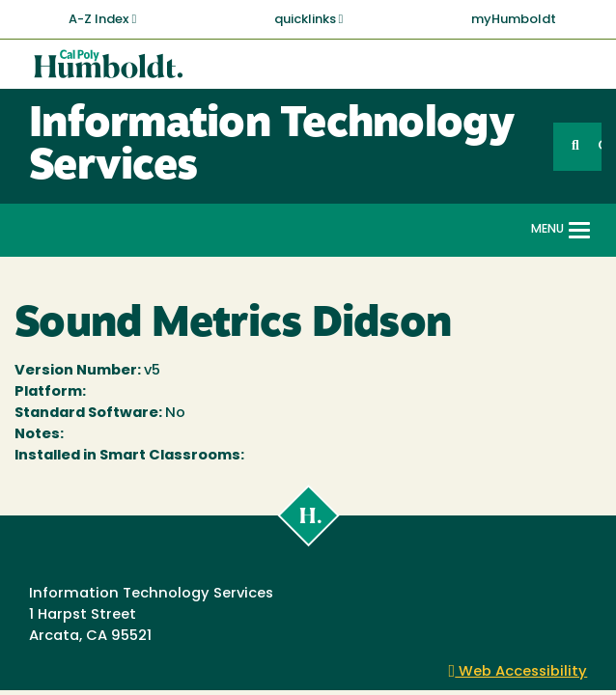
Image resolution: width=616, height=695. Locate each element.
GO (600, 146)
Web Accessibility (518, 672)
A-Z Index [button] (102, 19)
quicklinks (309, 19)
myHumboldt (514, 20)
